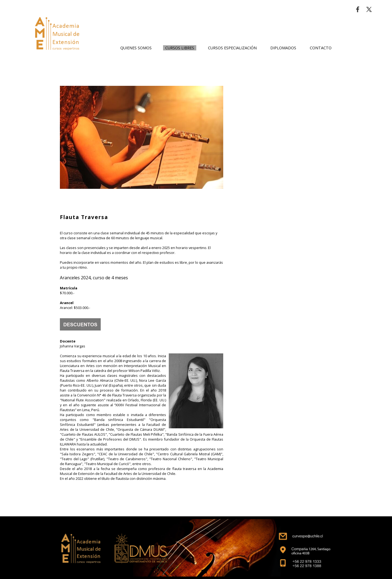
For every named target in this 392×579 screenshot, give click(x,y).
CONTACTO (321, 48)
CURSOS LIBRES (180, 48)
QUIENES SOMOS (136, 48)
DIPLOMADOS (283, 48)
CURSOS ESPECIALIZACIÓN (232, 48)
